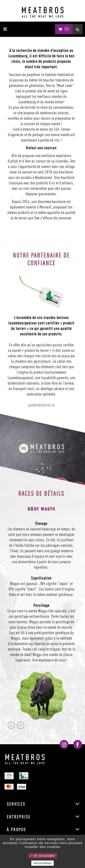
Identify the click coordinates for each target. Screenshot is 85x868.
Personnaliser (43, 863)
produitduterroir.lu (41, 405)
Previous (11, 725)
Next (21, 725)
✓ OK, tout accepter (42, 856)
